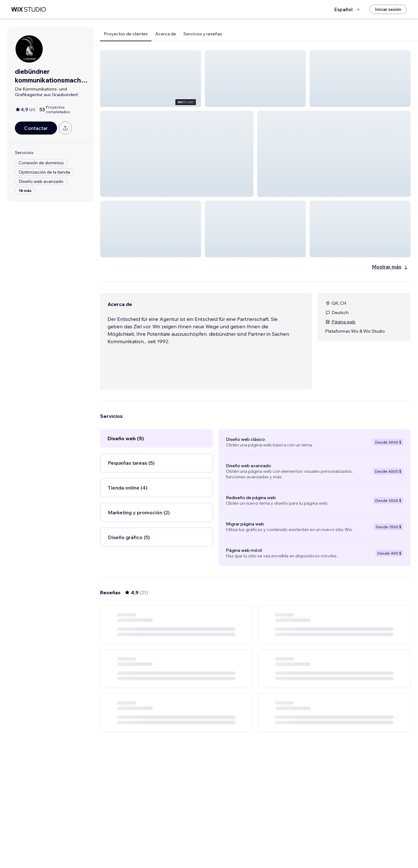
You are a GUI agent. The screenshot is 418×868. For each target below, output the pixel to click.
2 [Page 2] (250, 845)
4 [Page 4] (272, 845)
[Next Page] (283, 845)
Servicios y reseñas (203, 34)
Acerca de (166, 34)
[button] (151, 79)
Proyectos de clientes (126, 34)
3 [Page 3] (261, 845)
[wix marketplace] (29, 9)
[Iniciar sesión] (388, 9)
